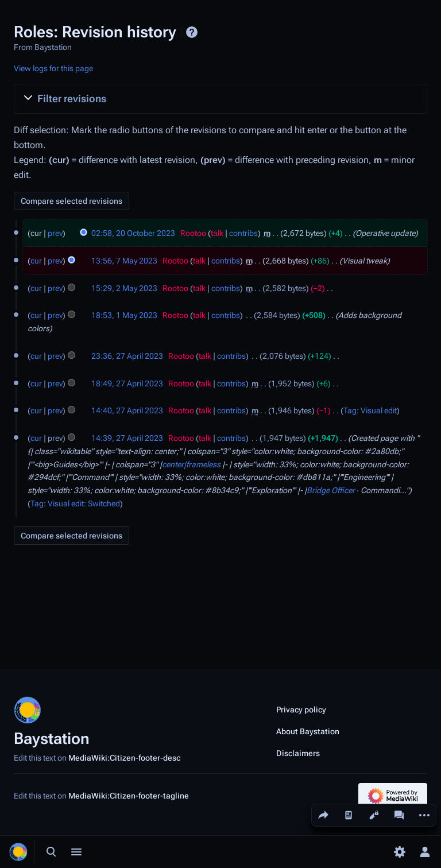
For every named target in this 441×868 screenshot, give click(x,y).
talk (217, 233)
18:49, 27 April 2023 (127, 383)
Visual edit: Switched (84, 503)
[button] (220, 99)
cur (36, 261)
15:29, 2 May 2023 (124, 288)
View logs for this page (53, 68)
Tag (350, 410)
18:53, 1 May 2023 (124, 315)
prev (55, 233)
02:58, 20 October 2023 (133, 233)
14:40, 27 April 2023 (127, 410)
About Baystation (308, 731)
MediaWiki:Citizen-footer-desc (124, 758)
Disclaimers (298, 753)
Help (192, 32)
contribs (243, 233)
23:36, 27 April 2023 (127, 356)
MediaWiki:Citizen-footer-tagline (129, 796)
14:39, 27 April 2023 (127, 438)
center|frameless (191, 464)
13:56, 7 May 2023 (124, 261)
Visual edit (379, 410)
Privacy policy (301, 710)
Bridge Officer (331, 490)
